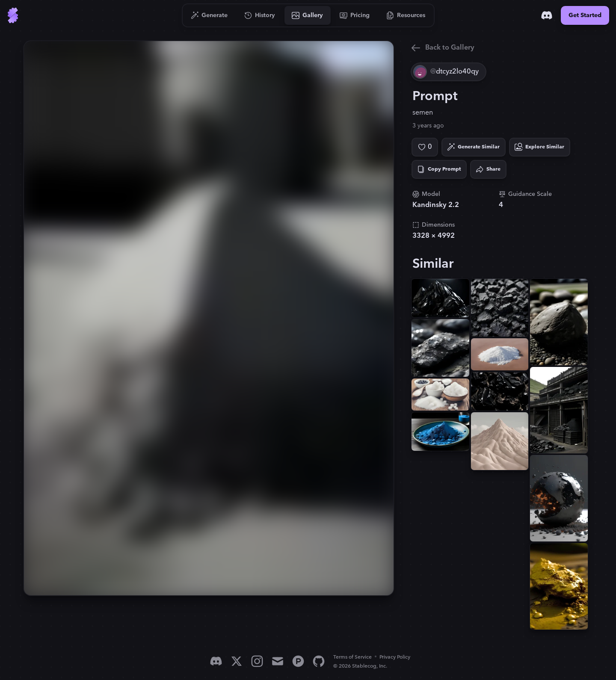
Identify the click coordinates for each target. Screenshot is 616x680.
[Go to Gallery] (308, 15)
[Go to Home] (13, 15)
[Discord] (547, 15)
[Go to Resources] (406, 15)
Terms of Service (352, 657)
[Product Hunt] (298, 661)
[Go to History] (260, 15)
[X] (237, 661)
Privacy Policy (395, 657)
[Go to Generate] (209, 15)
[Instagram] (257, 661)
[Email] (278, 661)
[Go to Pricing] (355, 15)
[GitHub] (319, 661)
